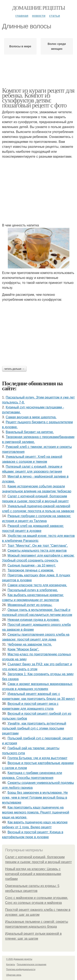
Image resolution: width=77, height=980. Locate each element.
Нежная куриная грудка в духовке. (34, 620)
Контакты (11, 964)
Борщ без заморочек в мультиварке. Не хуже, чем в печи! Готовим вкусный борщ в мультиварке (35, 798)
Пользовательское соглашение (32, 964)
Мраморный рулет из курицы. (30, 605)
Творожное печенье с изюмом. (31, 570)
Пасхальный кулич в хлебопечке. (33, 590)
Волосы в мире (20, 46)
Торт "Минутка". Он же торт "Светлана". (38, 546)
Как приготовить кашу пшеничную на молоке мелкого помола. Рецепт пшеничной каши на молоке (36, 812)
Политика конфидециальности (21, 969)
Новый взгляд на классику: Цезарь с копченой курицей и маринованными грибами (33, 874)
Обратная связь (14, 975)
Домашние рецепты (38, 8)
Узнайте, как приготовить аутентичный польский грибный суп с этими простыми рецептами (34, 728)
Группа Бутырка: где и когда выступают (37, 758)
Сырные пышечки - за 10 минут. (32, 565)
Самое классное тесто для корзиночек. (37, 585)
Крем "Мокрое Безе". (23, 649)
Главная (22, 16)
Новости (39, 16)
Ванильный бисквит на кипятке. (30, 432)
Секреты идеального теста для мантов (37, 551)
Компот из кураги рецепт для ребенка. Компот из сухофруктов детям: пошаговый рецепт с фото (38, 98)
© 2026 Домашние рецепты (19, 959)
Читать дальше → (14, 369)
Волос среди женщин (57, 46)
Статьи (55, 16)
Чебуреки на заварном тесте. (30, 644)
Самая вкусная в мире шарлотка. (31, 417)
